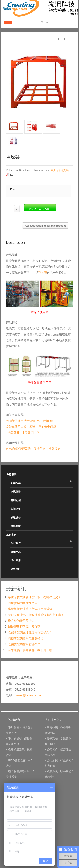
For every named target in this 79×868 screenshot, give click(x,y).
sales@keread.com (28, 695)
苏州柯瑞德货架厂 (61, 170)
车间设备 (16, 509)
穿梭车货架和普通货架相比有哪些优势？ (35, 597)
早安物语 (52, 728)
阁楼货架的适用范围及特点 (26, 638)
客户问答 (50, 744)
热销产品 (16, 552)
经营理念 (66, 749)
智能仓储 (16, 500)
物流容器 (16, 492)
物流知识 (50, 733)
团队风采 (50, 755)
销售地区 (16, 569)
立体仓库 (11, 733)
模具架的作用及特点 (21, 621)
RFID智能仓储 (17, 760)
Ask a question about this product (45, 226)
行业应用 (16, 560)
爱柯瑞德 (52, 739)
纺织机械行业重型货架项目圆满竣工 (32, 609)
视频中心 (50, 777)
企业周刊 (66, 728)
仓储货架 (16, 483)
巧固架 (43, 273)
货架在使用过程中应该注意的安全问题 (31, 427)
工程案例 (11, 535)
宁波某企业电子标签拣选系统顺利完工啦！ (36, 615)
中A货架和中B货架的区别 (23, 433)
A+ (59, 39)
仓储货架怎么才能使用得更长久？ (30, 632)
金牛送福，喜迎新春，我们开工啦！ (32, 650)
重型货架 (14, 728)
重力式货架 (15, 739)
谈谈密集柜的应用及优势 (24, 627)
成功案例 (52, 771)
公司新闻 (52, 760)
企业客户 (16, 543)
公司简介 (52, 749)
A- (69, 39)
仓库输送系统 (16, 749)
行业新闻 (66, 760)
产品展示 (11, 475)
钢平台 (15, 744)
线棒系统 (16, 526)
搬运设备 (16, 518)
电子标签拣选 (16, 771)
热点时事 (50, 766)
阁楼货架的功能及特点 (23, 603)
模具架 (26, 728)
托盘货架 (54, 449)
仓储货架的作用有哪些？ (24, 644)
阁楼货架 (40, 449)
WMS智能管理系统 (18, 449)
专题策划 (66, 739)
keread (39, 8)
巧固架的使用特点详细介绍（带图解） (31, 421)
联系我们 (66, 771)
